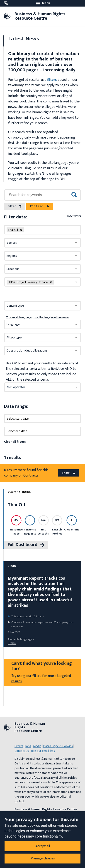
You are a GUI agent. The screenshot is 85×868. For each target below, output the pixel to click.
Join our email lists (43, 751)
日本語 (12, 643)
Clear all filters (15, 442)
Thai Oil (16, 505)
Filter (15, 206)
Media (37, 746)
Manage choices (43, 858)
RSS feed (40, 206)
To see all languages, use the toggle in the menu (37, 317)
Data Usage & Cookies (58, 746)
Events (19, 746)
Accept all (43, 846)
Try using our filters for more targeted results (41, 679)
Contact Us (22, 751)
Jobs (28, 746)
